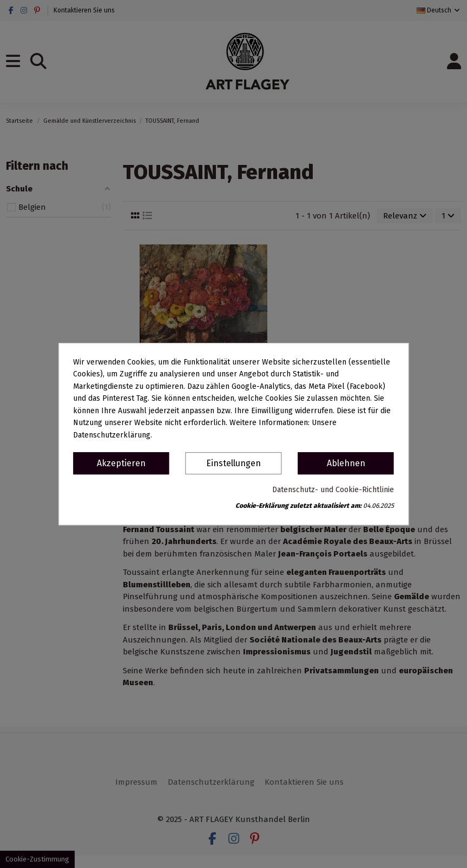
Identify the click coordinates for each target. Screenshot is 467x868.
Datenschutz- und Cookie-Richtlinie (333, 490)
